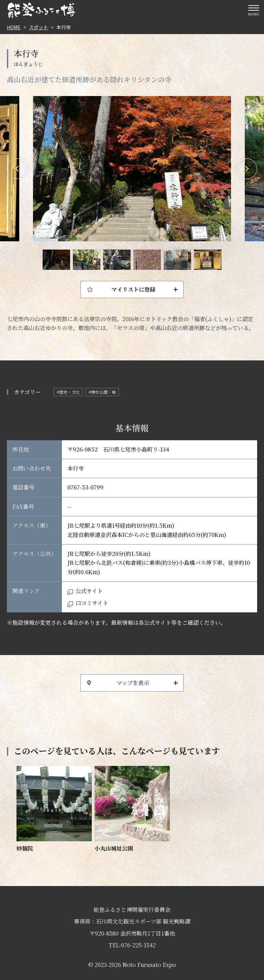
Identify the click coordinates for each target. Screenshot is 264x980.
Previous (17, 169)
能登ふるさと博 (41, 10)
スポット (38, 27)
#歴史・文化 (68, 392)
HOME (14, 27)
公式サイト (89, 591)
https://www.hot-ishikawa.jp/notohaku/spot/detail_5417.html (132, 809)
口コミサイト (92, 603)
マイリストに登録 (133, 289)
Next (247, 169)
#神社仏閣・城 (102, 392)
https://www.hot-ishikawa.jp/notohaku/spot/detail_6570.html (54, 809)
